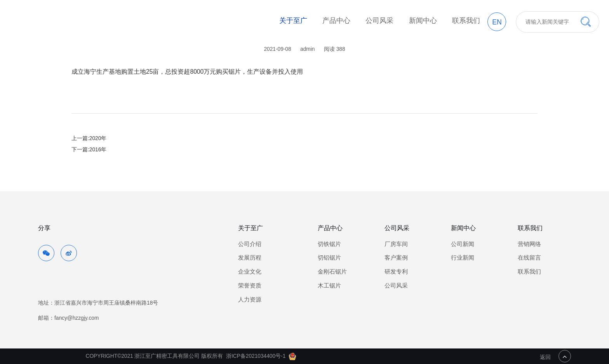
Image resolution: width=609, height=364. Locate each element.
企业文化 (250, 272)
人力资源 (250, 300)
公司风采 (379, 21)
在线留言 (529, 258)
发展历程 (250, 258)
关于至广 (293, 21)
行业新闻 (463, 258)
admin (307, 49)
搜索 (586, 22)
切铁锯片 (329, 244)
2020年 (98, 138)
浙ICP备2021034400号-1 (256, 356)
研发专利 (396, 272)
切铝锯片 (329, 258)
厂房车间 (396, 244)
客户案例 (396, 258)
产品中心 (336, 21)
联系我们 (466, 21)
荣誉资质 (250, 286)
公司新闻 (463, 244)
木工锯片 (329, 286)
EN (497, 22)
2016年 (98, 150)
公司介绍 (250, 244)
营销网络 (529, 244)
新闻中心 (423, 21)
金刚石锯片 (332, 272)
